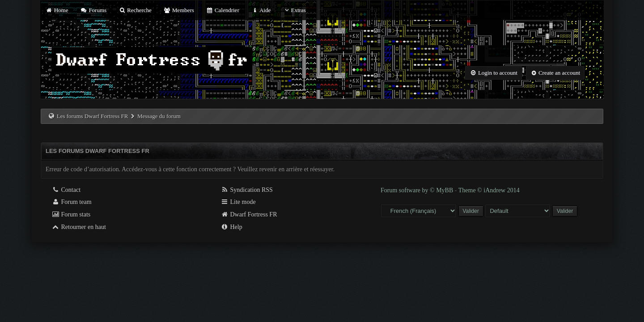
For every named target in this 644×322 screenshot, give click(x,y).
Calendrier (223, 10)
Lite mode (238, 202)
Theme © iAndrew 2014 (489, 190)
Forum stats (71, 214)
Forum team (72, 202)
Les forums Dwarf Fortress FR (93, 116)
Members (179, 10)
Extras (294, 10)
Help (231, 227)
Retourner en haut (79, 227)
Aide (261, 10)
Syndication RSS (247, 190)
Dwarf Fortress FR (249, 214)
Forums (93, 10)
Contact (66, 190)
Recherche (135, 10)
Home (57, 10)
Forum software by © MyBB (418, 190)
